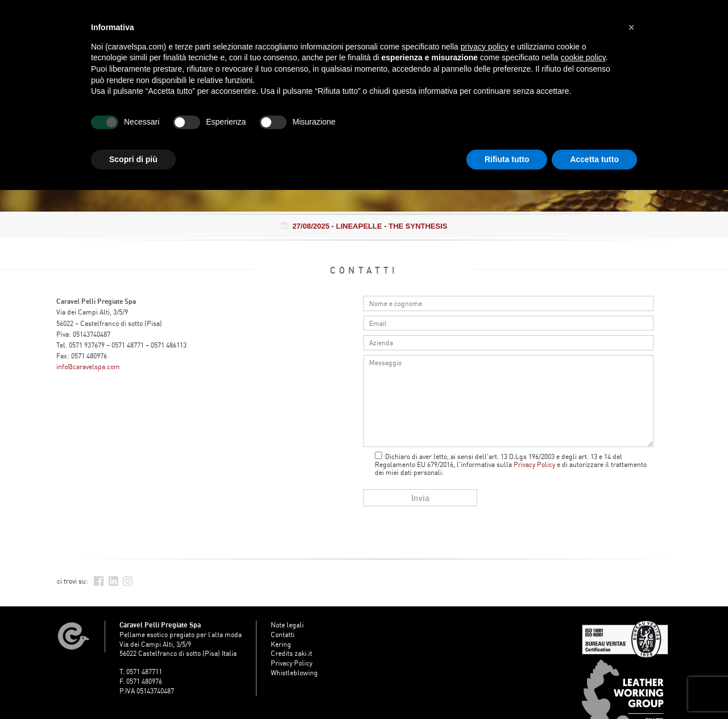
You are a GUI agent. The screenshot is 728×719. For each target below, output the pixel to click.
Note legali (287, 625)
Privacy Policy (534, 464)
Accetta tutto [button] (594, 159)
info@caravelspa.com (88, 367)
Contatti (283, 635)
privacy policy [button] (485, 47)
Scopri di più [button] (133, 159)
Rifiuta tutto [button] (507, 159)
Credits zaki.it (291, 653)
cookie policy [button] (583, 57)
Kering (281, 644)
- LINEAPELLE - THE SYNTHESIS (364, 226)
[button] (631, 27)
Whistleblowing (294, 673)
